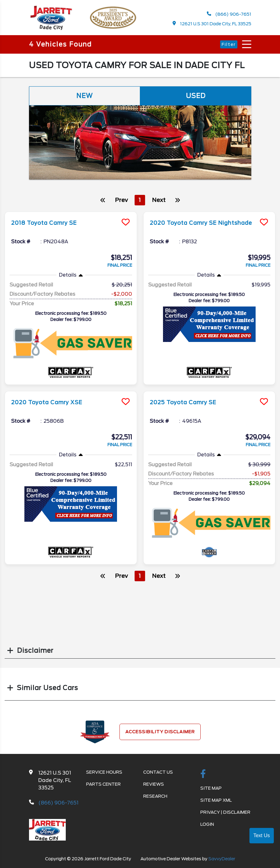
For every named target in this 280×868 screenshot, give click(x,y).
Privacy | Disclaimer (225, 812)
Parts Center (103, 784)
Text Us (262, 835)
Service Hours (104, 772)
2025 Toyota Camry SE (188, 402)
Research (155, 796)
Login (207, 824)
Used (196, 96)
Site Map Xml (216, 800)
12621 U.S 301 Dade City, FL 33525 (212, 24)
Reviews (154, 784)
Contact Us (158, 772)
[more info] (71, 213)
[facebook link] (203, 774)
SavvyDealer (222, 859)
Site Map (211, 788)
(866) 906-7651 (229, 14)
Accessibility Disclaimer (160, 732)
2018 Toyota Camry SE (49, 223)
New (85, 96)
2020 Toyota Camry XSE (52, 402)
